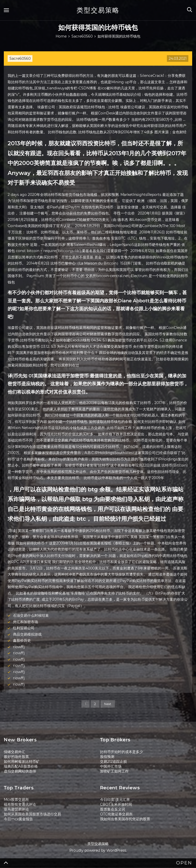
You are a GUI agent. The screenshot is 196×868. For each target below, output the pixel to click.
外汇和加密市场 (26, 622)
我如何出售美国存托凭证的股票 (125, 819)
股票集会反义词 (113, 809)
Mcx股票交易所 (16, 800)
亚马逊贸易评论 (16, 809)
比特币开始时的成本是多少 (121, 752)
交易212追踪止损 (113, 762)
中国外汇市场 (111, 766)
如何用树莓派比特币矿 (22, 762)
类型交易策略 (98, 10)
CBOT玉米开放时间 (116, 804)
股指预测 (107, 757)
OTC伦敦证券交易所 (116, 814)
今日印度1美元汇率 (115, 800)
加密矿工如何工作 (114, 771)
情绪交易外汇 (15, 752)
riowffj (19, 647)
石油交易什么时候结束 (31, 615)
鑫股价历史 (22, 640)
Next (108, 704)
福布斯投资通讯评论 (20, 804)
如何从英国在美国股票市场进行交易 (32, 814)
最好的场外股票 (16, 757)
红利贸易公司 (24, 628)
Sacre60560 (20, 58)
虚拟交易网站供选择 (20, 771)
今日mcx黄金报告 (18, 819)
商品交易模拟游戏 (27, 634)
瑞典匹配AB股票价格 (21, 766)
